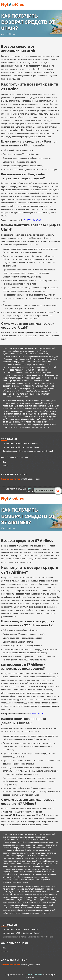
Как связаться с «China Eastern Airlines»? (20, 444)
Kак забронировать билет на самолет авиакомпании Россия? (28, 451)
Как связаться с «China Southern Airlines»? (21, 447)
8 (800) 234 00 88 (32, 220)
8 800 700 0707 (37, 714)
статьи (5, 466)
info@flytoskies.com (31, 479)
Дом (3, 34)
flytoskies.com (35, 975)
